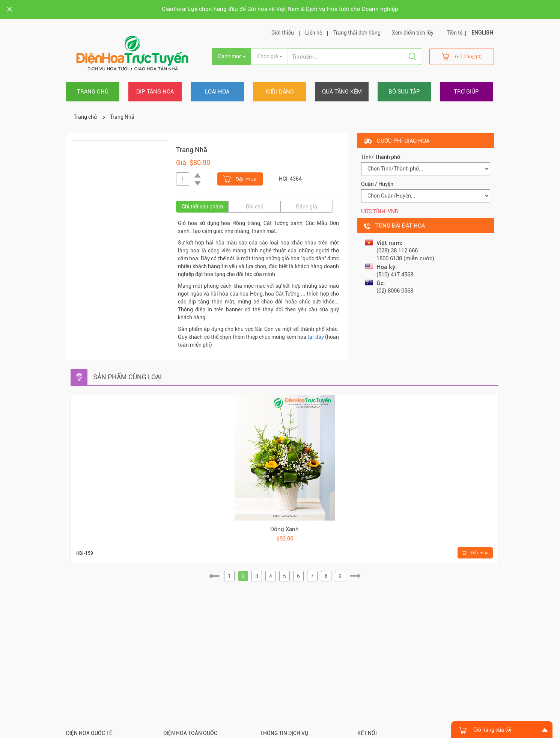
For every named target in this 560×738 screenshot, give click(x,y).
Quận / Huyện (377, 184)
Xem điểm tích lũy (413, 33)
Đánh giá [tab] (307, 207)
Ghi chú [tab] (255, 207)
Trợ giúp (466, 92)
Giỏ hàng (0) (462, 56)
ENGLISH (482, 33)
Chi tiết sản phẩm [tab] (202, 207)
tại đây (315, 337)
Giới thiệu (283, 33)
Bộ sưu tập (404, 92)
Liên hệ (314, 33)
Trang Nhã (122, 117)
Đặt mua (240, 178)
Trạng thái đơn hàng (357, 33)
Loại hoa (217, 92)
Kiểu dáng (280, 92)
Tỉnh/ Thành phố (381, 157)
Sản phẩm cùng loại (127, 377)
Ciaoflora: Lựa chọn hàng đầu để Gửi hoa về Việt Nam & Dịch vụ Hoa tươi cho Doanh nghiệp (280, 9)
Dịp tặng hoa (155, 92)
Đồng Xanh (285, 529)
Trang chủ (93, 92)
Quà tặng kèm (342, 92)
